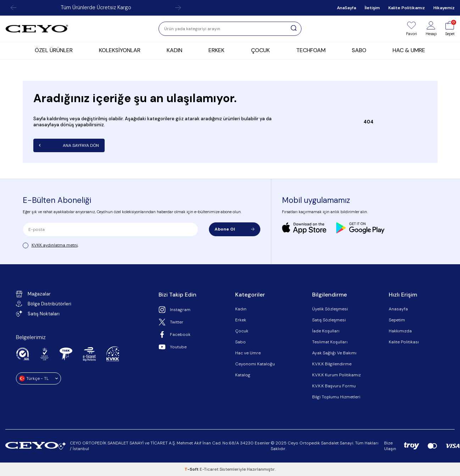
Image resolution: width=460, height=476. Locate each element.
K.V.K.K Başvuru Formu (334, 386)
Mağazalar (33, 294)
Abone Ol (235, 229)
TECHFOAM (311, 50)
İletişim (372, 8)
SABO (359, 50)
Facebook (174, 334)
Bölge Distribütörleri (44, 304)
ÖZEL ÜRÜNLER (54, 50)
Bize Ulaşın (390, 446)
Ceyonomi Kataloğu (255, 364)
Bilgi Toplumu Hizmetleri (336, 397)
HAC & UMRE (409, 50)
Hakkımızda (400, 331)
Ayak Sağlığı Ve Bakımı (334, 353)
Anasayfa (398, 309)
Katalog (243, 375)
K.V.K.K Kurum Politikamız (336, 375)
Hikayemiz (444, 8)
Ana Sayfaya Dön (69, 145)
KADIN (174, 50)
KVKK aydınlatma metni (55, 245)
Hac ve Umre (248, 353)
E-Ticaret (209, 469)
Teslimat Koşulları (330, 342)
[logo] (37, 29)
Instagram (174, 310)
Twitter (171, 322)
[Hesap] (431, 29)
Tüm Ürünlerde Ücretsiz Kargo (96, 7)
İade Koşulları (326, 331)
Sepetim (397, 320)
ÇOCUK (261, 50)
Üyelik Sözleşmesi (330, 309)
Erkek (241, 320)
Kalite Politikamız (407, 8)
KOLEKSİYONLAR (120, 50)
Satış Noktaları (38, 314)
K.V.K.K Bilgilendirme (332, 364)
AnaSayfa (347, 8)
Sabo (240, 342)
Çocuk (242, 331)
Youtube (173, 347)
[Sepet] (450, 29)
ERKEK (217, 50)
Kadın (241, 309)
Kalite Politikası (404, 342)
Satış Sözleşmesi (329, 320)
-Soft (192, 469)
